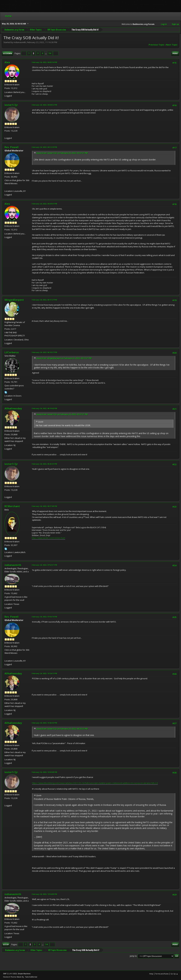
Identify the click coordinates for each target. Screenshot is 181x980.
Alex (7, 62)
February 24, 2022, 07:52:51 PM (44, 565)
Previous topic (157, 45)
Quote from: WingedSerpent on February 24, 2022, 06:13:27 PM (64, 358)
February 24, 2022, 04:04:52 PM (44, 105)
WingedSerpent (14, 300)
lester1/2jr (11, 105)
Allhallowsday (13, 408)
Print (175, 53)
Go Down (7, 53)
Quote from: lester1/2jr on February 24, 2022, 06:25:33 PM (62, 729)
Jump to (133, 956)
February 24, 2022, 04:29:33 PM (44, 204)
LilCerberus (12, 352)
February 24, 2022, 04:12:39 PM (44, 147)
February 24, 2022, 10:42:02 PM (44, 723)
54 (50, 53)
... (46, 53)
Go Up (6, 944)
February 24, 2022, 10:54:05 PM (44, 894)
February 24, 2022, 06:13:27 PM (44, 300)
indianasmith (13, 565)
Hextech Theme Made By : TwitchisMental (20, 977)
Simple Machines (24, 974)
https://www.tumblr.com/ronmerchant (48, 538)
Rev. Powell (12, 147)
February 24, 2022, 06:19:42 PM (44, 408)
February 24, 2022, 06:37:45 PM (44, 506)
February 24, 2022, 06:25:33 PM (44, 464)
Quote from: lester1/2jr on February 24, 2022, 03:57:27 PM (62, 153)
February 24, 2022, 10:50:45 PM (44, 772)
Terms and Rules (162, 974)
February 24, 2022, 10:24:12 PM (44, 673)
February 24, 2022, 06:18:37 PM (44, 352)
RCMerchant (12, 506)
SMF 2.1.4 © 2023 (10, 974)
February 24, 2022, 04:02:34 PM (44, 62)
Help (151, 974)
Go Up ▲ (174, 974)
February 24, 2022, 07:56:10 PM (44, 617)
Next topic (172, 45)
